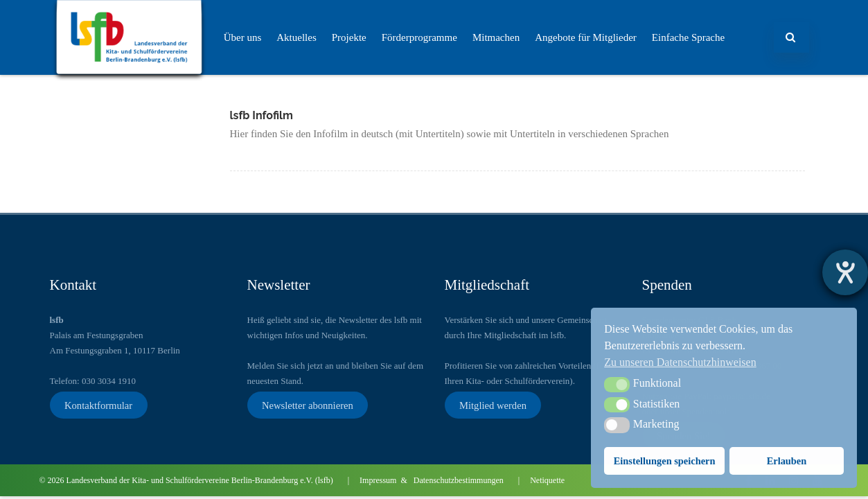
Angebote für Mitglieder (586, 37)
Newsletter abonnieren (308, 405)
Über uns (243, 37)
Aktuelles (296, 37)
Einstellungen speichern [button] (665, 461)
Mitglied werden (493, 405)
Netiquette (547, 480)
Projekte (349, 37)
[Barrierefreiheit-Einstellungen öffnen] (845, 272)
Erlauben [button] (787, 461)
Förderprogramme (419, 37)
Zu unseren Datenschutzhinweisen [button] (680, 362)
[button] (617, 385)
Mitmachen (496, 37)
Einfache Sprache (688, 37)
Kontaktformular (98, 405)
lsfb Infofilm (262, 115)
